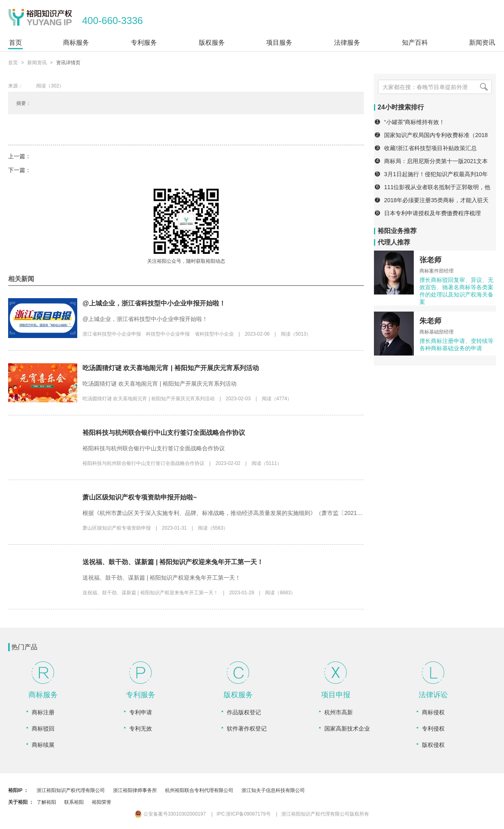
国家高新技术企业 (347, 729)
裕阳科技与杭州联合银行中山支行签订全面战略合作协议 (164, 433)
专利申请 (141, 712)
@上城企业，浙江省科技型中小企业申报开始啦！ (154, 303)
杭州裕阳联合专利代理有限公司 (199, 790)
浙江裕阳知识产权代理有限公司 (71, 790)
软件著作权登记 (247, 729)
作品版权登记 (244, 712)
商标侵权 (433, 712)
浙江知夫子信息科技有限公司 (273, 790)
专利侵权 (433, 729)
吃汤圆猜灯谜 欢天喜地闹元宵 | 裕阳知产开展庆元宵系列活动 (171, 368)
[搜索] (484, 87)
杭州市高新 (339, 712)
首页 (13, 63)
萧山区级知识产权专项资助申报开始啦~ (140, 497)
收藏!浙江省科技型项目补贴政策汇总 (430, 148)
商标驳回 (43, 729)
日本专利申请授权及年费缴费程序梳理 (432, 213)
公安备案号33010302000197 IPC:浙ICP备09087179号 (203, 814)
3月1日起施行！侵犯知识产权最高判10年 (436, 174)
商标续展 (43, 745)
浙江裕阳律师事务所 (135, 790)
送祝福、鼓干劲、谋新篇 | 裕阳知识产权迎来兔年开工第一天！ (173, 562)
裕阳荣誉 (102, 802)
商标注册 (43, 712)
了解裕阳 (46, 802)
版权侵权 (433, 745)
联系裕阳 (74, 802)
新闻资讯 (37, 63)
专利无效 (141, 729)
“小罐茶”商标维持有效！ (414, 122)
